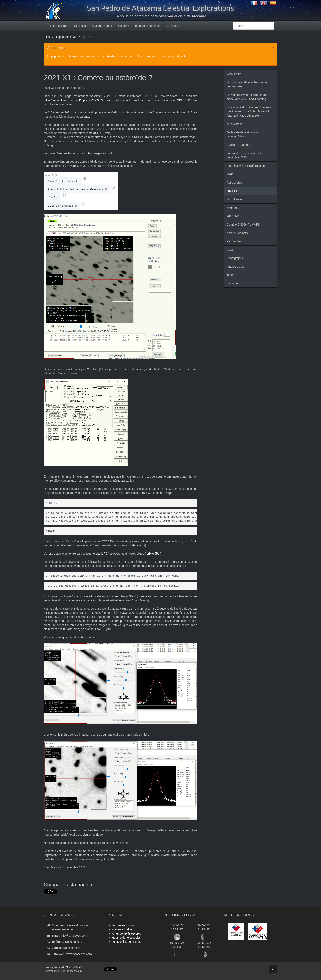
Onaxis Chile (73, 967)
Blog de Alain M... (66, 37)
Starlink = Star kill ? (239, 145)
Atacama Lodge (102, 26)
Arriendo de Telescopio (127, 933)
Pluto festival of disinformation (246, 166)
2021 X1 (232, 191)
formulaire (139, 621)
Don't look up (235, 199)
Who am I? (234, 74)
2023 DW (233, 216)
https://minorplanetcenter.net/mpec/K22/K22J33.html (77, 100)
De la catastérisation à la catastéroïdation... (242, 134)
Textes (231, 275)
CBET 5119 (185, 100)
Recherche (234, 241)
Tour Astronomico (123, 925)
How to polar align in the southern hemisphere (248, 84)
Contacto (172, 26)
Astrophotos (235, 183)
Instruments (234, 283)
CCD (230, 250)
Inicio (47, 37)
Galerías (124, 26)
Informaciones (59, 26)
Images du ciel (236, 267)
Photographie (235, 258)
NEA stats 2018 (237, 124)
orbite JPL (153, 554)
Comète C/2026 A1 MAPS (243, 225)
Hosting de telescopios (126, 938)
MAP (230, 174)
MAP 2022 (233, 208)
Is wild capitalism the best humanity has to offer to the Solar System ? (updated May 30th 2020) (249, 111)
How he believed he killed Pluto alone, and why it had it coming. (247, 97)
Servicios (80, 26)
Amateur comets (237, 233)
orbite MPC (101, 554)
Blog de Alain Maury (148, 26)
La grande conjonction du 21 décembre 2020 (245, 155)
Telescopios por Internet (127, 942)
